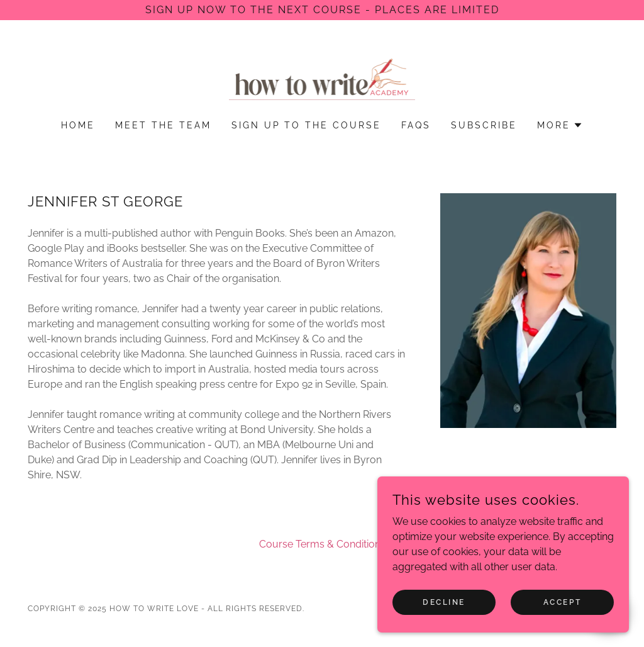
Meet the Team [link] (163, 125)
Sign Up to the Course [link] (307, 125)
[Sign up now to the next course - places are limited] (322, 10)
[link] (322, 78)
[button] (560, 125)
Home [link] (78, 125)
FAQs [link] (416, 125)
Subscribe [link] (484, 125)
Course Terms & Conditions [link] (322, 544)
